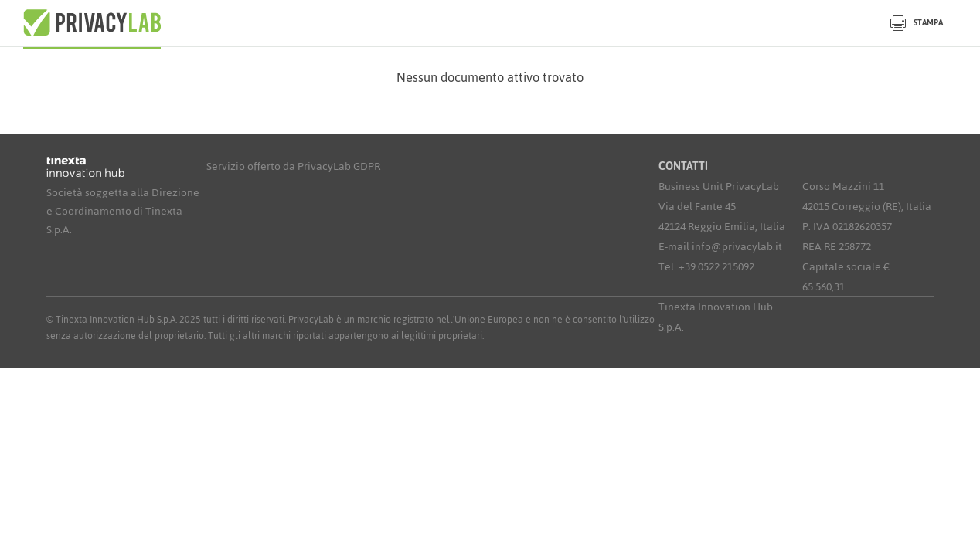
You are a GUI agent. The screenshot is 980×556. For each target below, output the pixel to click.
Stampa (917, 23)
